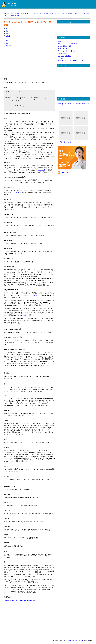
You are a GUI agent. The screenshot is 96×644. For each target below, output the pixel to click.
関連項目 (8, 46)
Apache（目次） (63, 53)
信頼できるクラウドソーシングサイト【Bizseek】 (73, 104)
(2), (11, 600)
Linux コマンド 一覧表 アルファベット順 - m (53, 13)
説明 (7, 33)
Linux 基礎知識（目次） (65, 46)
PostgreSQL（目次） (64, 56)
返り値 (8, 36)
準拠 (7, 41)
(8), (22, 600)
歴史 (7, 43)
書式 (7, 31)
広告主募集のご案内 (66, 142)
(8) (24, 315)
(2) (42, 170)
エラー (8, 38)
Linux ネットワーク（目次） (67, 51)
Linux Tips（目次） (64, 49)
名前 (7, 29)
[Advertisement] (29, 62)
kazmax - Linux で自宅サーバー (75, 641)
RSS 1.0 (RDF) (66, 173)
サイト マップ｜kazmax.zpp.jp (67, 44)
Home (6, 13)
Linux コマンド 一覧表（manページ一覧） (23, 13)
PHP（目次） (62, 58)
